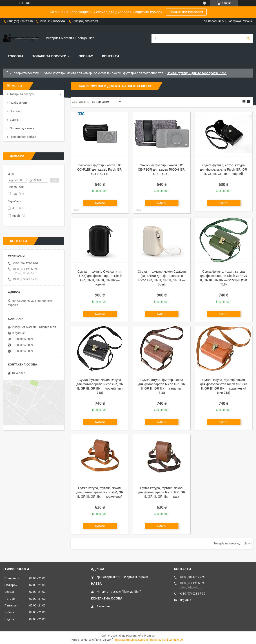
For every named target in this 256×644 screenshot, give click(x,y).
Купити (100, 203)
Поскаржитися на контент (132, 640)
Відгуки (14, 120)
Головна (16, 56)
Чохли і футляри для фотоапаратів (138, 73)
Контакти (110, 56)
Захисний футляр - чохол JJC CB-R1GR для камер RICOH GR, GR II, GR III (162, 169)
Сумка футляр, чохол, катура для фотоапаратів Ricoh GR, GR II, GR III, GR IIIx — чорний (224, 169)
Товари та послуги (49, 56)
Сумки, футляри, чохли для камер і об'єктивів (76, 73)
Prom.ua (149, 636)
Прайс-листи (18, 103)
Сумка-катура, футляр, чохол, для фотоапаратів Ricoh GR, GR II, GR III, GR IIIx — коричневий (100, 492)
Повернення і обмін (23, 137)
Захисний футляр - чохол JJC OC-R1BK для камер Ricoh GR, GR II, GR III (100, 169)
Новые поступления (186, 12)
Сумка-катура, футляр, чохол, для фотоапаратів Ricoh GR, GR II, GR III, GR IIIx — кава (162, 492)
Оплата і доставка (22, 128)
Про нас (86, 56)
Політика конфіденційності (167, 640)
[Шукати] (248, 38)
